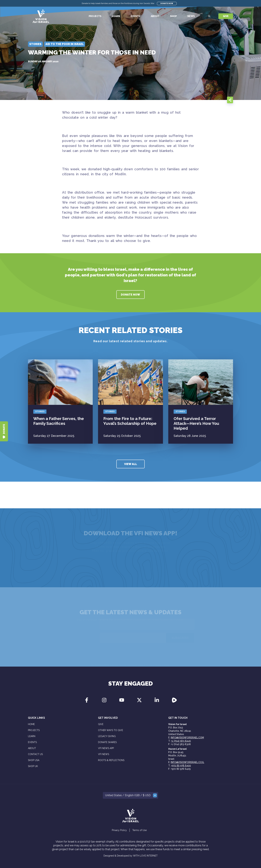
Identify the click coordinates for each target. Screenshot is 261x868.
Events (135, 16)
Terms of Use (139, 830)
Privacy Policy (119, 830)
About (155, 16)
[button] (130, 795)
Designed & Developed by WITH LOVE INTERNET (131, 856)
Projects (95, 16)
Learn (116, 16)
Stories (40, 412)
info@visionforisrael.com (187, 738)
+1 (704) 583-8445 (181, 741)
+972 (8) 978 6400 (181, 766)
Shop (173, 16)
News (191, 16)
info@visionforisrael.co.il (188, 762)
